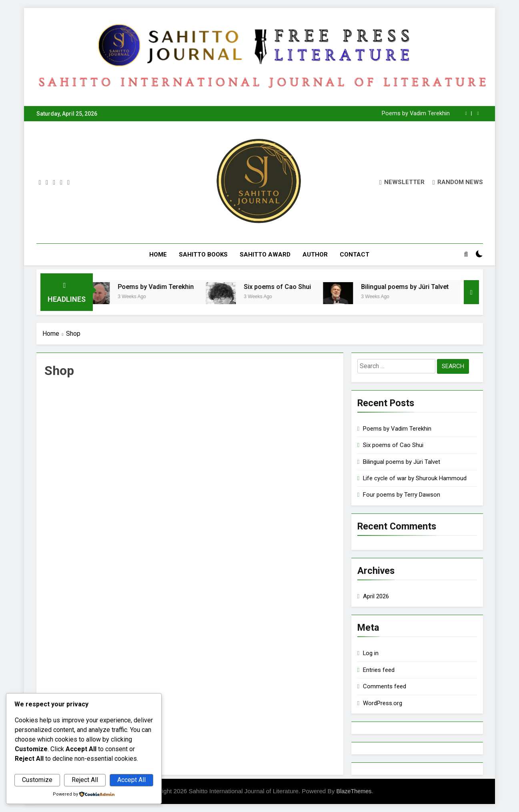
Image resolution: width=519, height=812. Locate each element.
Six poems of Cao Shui (286, 287)
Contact (355, 255)
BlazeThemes (354, 791)
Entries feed (379, 670)
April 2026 (376, 596)
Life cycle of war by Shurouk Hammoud (415, 478)
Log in (371, 653)
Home (158, 255)
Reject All (85, 780)
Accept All (131, 780)
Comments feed (385, 686)
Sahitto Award (265, 255)
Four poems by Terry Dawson (402, 495)
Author (315, 255)
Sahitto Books (203, 255)
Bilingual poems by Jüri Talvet (413, 287)
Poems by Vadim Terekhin (416, 114)
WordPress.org (383, 703)
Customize (37, 780)
